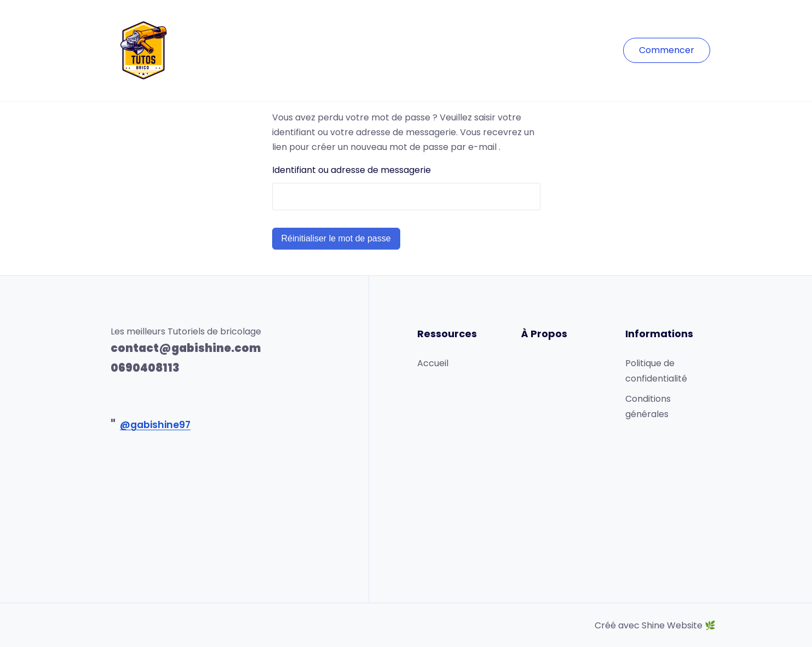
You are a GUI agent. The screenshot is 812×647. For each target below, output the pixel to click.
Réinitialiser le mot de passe (336, 238)
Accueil (433, 363)
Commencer (667, 50)
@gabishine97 (155, 425)
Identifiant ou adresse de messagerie (352, 170)
